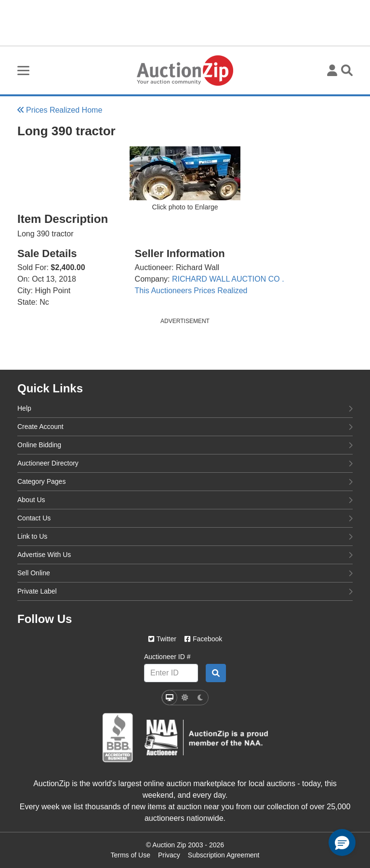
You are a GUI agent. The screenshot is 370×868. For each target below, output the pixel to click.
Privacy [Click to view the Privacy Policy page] (169, 855)
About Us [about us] (185, 499)
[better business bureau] (118, 738)
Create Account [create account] (185, 426)
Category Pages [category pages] (185, 481)
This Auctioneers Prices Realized (191, 291)
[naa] (206, 738)
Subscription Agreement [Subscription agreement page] (224, 855)
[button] (342, 842)
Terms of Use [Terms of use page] (130, 855)
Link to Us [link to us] (185, 536)
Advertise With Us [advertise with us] (185, 554)
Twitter (162, 639)
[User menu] (332, 70)
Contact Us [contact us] (185, 518)
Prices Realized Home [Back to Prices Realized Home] (60, 110)
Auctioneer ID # (167, 657)
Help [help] (185, 408)
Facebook (203, 639)
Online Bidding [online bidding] (185, 444)
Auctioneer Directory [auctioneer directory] (185, 463)
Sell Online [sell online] (185, 572)
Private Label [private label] (185, 591)
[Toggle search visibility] (347, 70)
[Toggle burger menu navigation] (23, 71)
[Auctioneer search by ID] (216, 673)
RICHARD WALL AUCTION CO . (228, 279)
